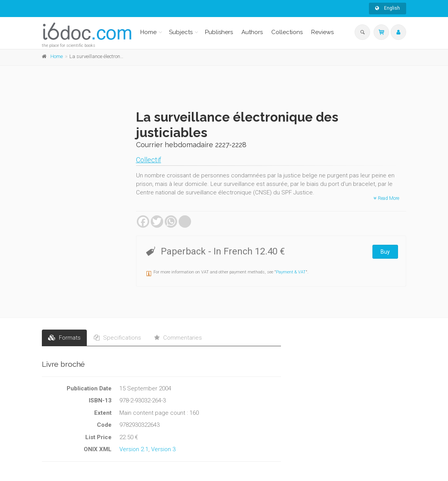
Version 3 (163, 449)
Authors (252, 32)
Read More (386, 198)
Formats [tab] (64, 338)
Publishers (219, 32)
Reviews (322, 32)
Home (148, 32)
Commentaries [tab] (178, 338)
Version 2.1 (134, 449)
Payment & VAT (291, 272)
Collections (287, 32)
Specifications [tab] (117, 338)
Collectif (149, 160)
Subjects (181, 32)
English (388, 8)
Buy (385, 252)
